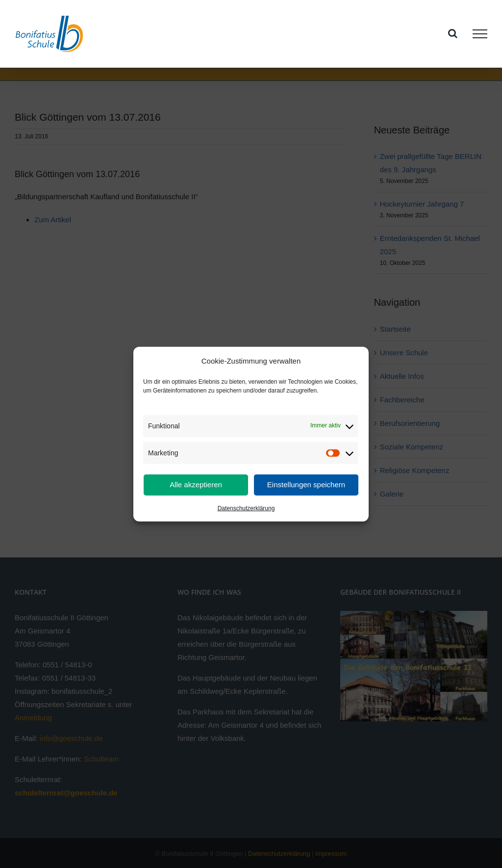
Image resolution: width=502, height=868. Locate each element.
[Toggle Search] (453, 33)
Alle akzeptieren (196, 485)
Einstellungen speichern (306, 485)
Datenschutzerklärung (246, 508)
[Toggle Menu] (480, 34)
